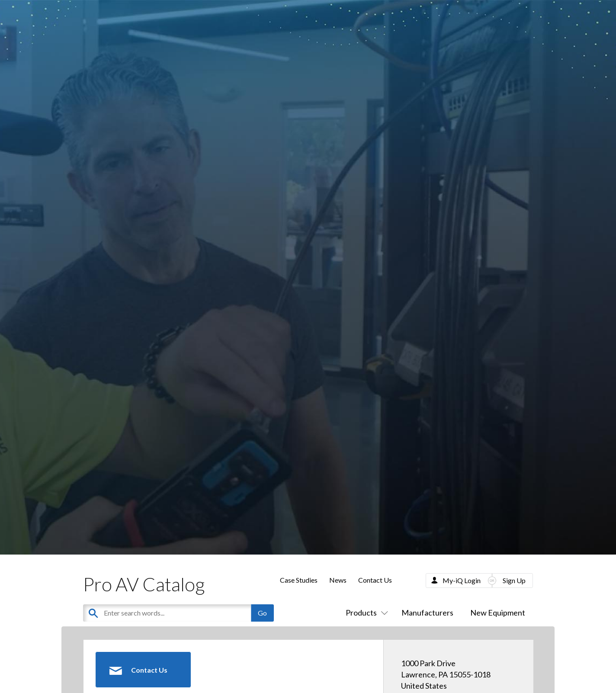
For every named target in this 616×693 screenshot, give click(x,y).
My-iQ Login (462, 580)
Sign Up (514, 580)
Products (365, 613)
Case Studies (299, 580)
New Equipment (498, 613)
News (338, 580)
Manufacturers (427, 613)
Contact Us (375, 580)
